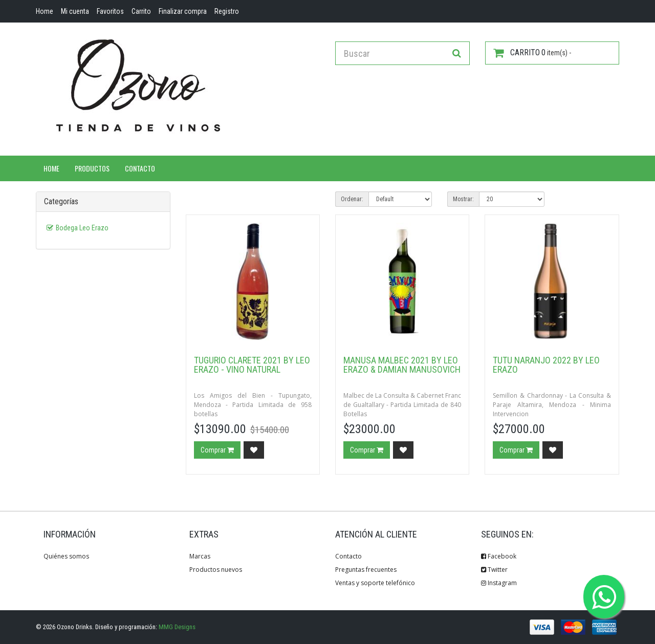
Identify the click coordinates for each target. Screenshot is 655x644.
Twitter (494, 570)
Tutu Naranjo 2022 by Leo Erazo (546, 365)
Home (51, 168)
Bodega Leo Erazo (82, 228)
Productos (92, 168)
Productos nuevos (216, 570)
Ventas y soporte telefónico (375, 583)
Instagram (499, 583)
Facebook (499, 556)
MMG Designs (177, 627)
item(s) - (532, 53)
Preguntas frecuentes (366, 570)
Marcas (200, 556)
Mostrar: (463, 199)
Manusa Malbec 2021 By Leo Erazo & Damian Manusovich (402, 365)
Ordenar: (352, 199)
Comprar (217, 450)
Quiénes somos (66, 556)
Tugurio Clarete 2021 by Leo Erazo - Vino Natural (252, 365)
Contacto (140, 168)
